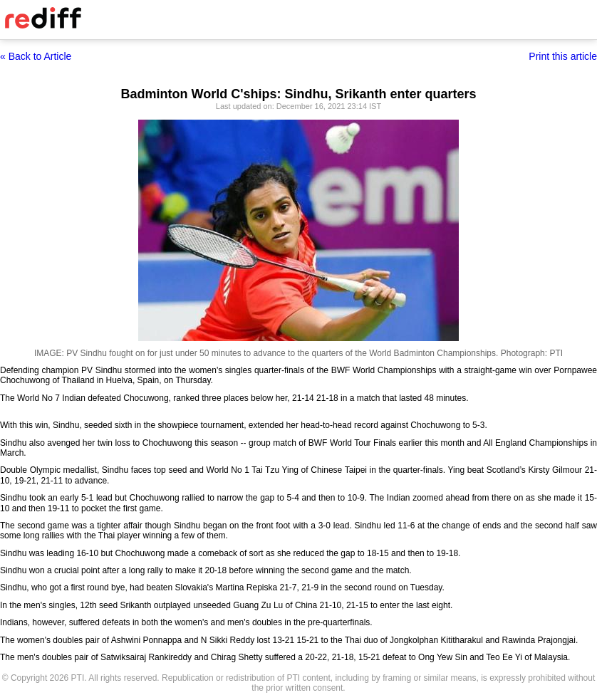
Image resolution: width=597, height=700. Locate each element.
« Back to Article (36, 56)
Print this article (563, 56)
